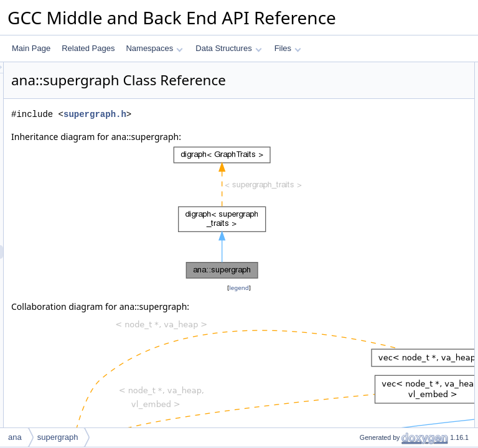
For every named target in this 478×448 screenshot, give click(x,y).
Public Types (360, 69)
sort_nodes (368, 411)
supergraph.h (251, 132)
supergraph (368, 151)
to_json (361, 302)
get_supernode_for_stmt (390, 233)
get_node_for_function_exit (394, 192)
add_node (366, 425)
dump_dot (366, 288)
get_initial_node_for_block (392, 206)
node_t (361, 83)
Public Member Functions (381, 138)
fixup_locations (374, 384)
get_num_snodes (378, 343)
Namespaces (154, 48)
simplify (362, 398)
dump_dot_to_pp (377, 261)
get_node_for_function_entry (397, 179)
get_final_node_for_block (391, 220)
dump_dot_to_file (378, 274)
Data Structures (228, 48)
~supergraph (370, 165)
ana (15, 437)
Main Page (31, 48)
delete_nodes (372, 370)
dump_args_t (371, 110)
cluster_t (363, 124)
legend (241, 319)
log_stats (364, 357)
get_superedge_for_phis (389, 247)
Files (288, 48)
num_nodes (369, 315)
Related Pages (88, 48)
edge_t (361, 96)
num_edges (369, 329)
